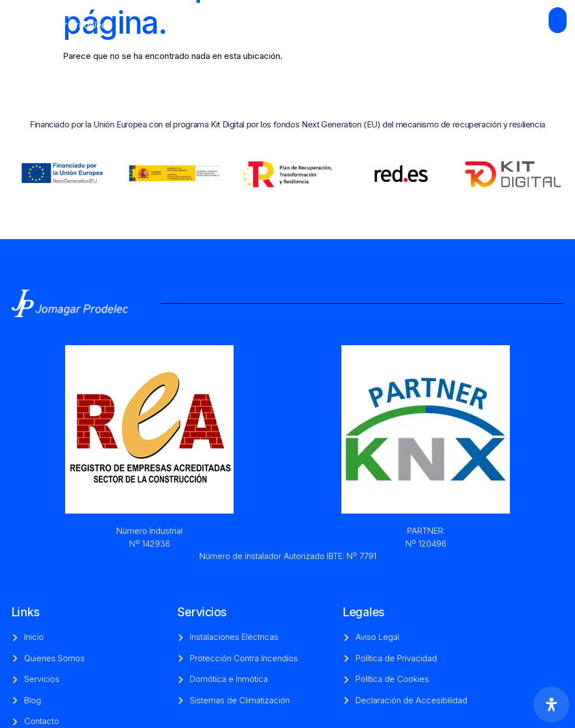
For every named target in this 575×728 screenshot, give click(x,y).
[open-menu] (558, 20)
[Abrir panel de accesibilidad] (551, 704)
